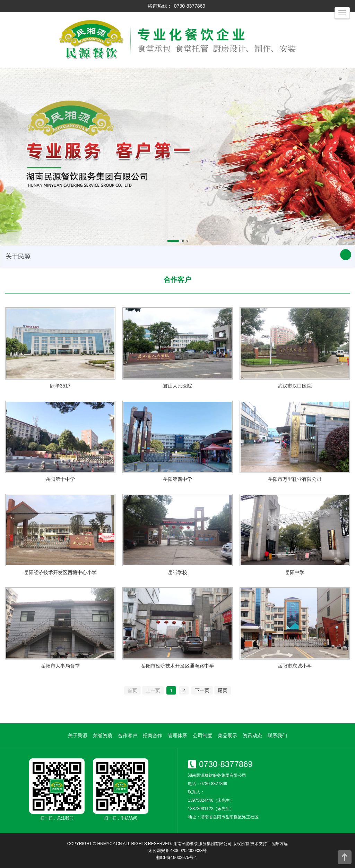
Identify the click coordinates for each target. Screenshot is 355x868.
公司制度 (202, 735)
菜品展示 (227, 735)
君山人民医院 (177, 386)
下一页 (202, 690)
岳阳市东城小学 (295, 666)
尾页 (223, 690)
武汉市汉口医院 (295, 386)
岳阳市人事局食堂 (60, 666)
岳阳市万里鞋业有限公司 (295, 479)
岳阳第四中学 (177, 479)
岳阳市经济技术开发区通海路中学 (177, 666)
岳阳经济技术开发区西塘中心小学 (60, 572)
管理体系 (177, 735)
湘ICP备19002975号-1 (176, 858)
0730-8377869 (190, 6)
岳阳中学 (295, 572)
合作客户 (128, 735)
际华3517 (60, 386)
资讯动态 (252, 735)
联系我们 (277, 735)
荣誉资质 (103, 735)
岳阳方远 (279, 844)
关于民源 (78, 735)
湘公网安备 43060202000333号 (178, 851)
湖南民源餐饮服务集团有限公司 (202, 844)
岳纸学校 (177, 572)
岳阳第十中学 (60, 479)
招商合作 (153, 735)
